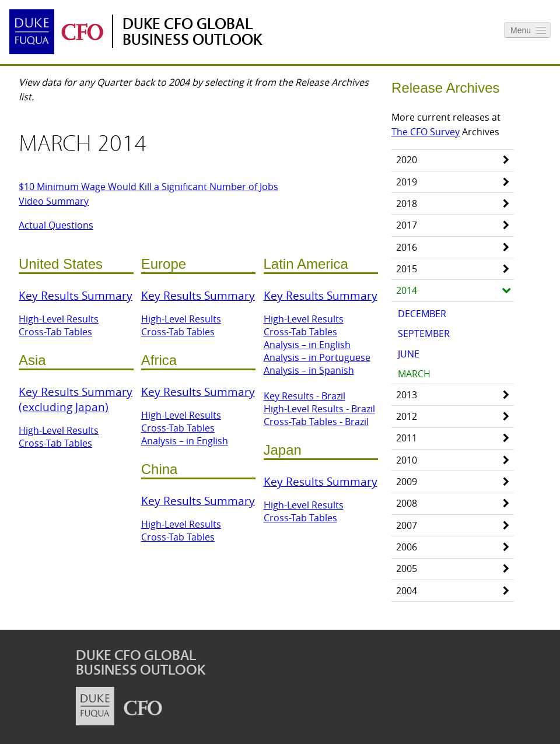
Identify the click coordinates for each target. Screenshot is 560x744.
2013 (407, 395)
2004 (407, 591)
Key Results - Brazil (304, 396)
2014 (407, 290)
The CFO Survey (426, 132)
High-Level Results (59, 319)
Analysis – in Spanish (309, 370)
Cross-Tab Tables (55, 332)
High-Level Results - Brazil (319, 409)
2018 (407, 203)
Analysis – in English (185, 441)
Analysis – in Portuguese (317, 357)
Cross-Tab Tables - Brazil (316, 422)
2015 (407, 269)
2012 (407, 416)
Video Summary (54, 201)
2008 (407, 503)
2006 (407, 547)
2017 (407, 225)
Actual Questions (56, 225)
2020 (407, 160)
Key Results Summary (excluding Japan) (76, 399)
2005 (407, 568)
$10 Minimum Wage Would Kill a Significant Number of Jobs (148, 187)
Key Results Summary (76, 296)
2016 (407, 247)
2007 (407, 525)
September (424, 334)
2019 (407, 182)
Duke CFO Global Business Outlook (192, 32)
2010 (407, 460)
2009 (407, 482)
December (422, 314)
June (409, 354)
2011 (407, 438)
